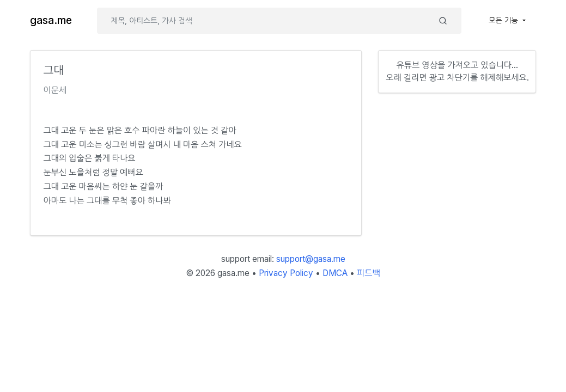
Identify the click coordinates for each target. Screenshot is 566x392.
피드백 (369, 273)
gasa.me (51, 20)
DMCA (335, 273)
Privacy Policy (286, 273)
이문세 (55, 90)
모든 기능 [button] (504, 20)
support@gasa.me (311, 259)
